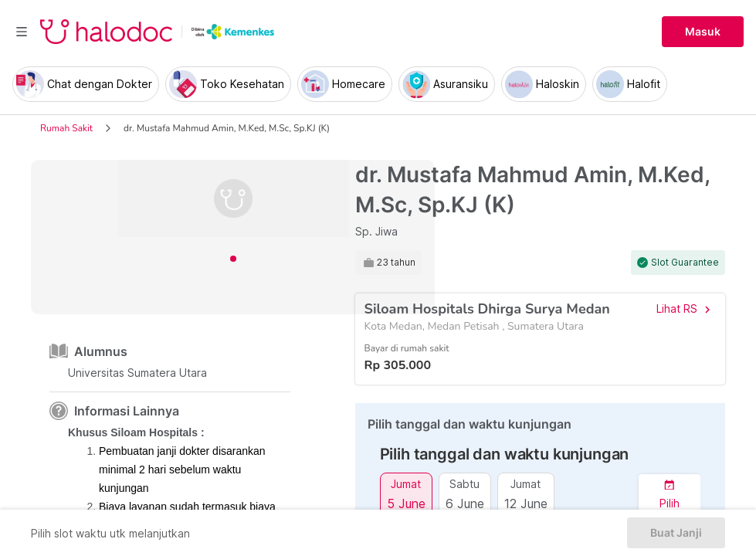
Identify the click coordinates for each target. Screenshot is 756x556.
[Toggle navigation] (22, 32)
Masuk (703, 32)
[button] (670, 495)
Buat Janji (676, 533)
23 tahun (396, 263)
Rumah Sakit (66, 128)
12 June (526, 503)
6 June (465, 503)
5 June (406, 503)
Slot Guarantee (685, 263)
